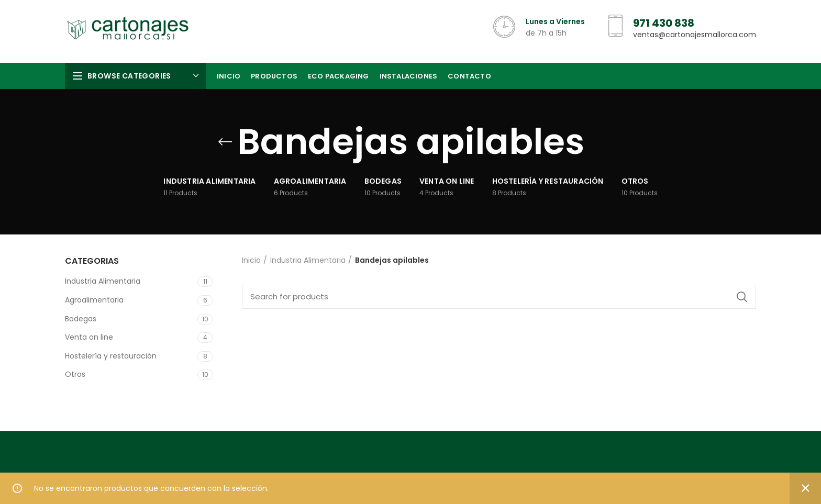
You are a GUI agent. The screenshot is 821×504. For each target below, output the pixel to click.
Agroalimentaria (94, 300)
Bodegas (81, 319)
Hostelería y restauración (111, 356)
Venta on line (89, 337)
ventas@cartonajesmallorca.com (695, 35)
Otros (75, 374)
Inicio (251, 260)
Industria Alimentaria (103, 281)
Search (742, 297)
